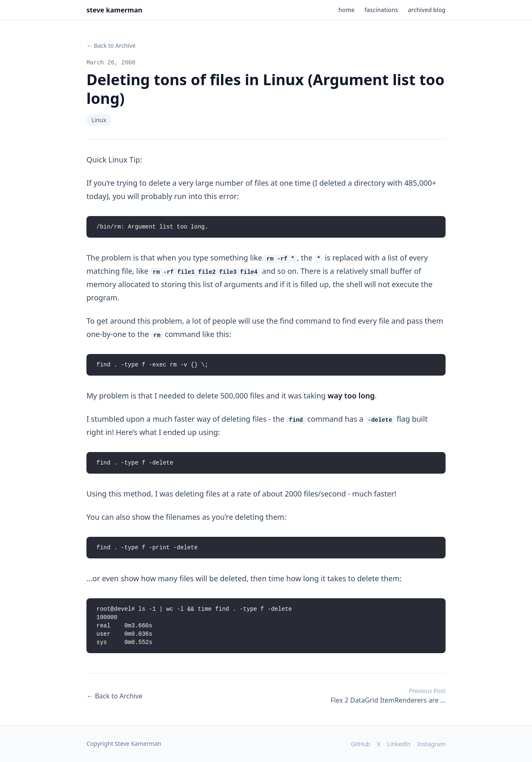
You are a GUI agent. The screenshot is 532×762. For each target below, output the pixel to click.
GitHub (361, 744)
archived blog (427, 10)
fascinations (381, 10)
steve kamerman (114, 10)
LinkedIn (399, 744)
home (346, 10)
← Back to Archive (111, 45)
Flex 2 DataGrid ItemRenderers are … (388, 696)
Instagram (431, 744)
